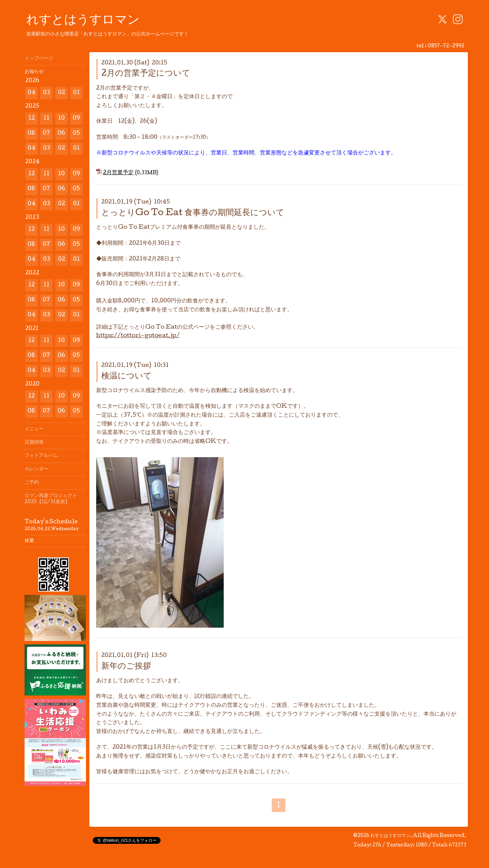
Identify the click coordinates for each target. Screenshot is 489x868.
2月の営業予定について (146, 74)
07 (46, 133)
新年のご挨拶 (126, 667)
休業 (29, 541)
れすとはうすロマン (83, 21)
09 (76, 118)
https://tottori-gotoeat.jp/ (138, 336)
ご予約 (32, 483)
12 (32, 118)
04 (32, 93)
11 (46, 118)
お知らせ (34, 72)
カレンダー (36, 469)
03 (47, 93)
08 (31, 133)
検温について (127, 377)
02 (62, 93)
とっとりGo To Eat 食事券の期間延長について (193, 213)
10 (61, 118)
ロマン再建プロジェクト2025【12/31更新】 (51, 499)
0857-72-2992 (446, 46)
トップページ (39, 59)
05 (76, 133)
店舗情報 (34, 443)
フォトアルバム (41, 456)
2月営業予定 (118, 173)
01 (76, 93)
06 (61, 133)
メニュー (34, 429)
